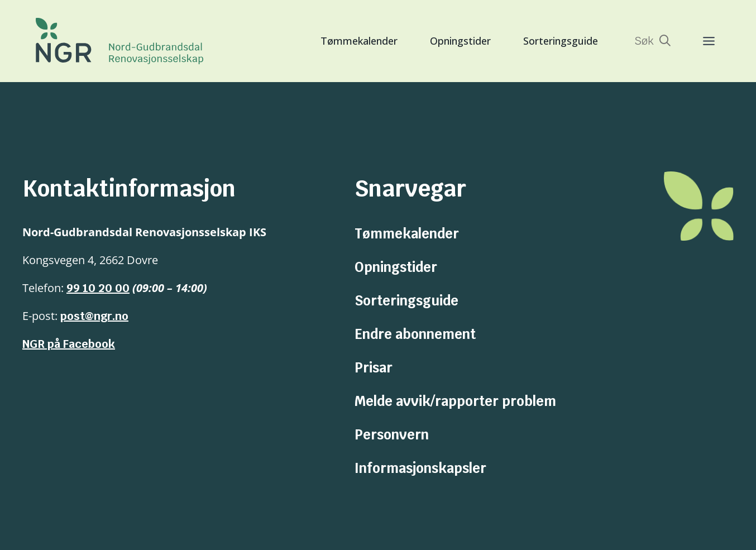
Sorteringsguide (561, 41)
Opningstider (460, 41)
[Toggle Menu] (698, 41)
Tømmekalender (359, 41)
